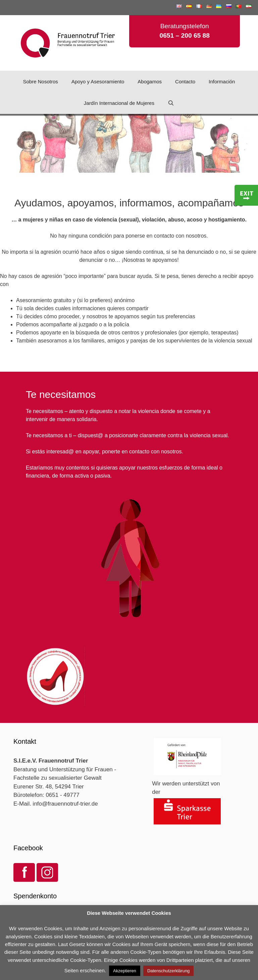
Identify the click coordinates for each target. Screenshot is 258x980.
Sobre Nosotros (41, 81)
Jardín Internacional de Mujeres (119, 103)
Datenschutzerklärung (168, 971)
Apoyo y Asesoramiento (98, 81)
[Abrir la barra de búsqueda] (171, 103)
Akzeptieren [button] (125, 971)
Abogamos (150, 81)
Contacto (185, 81)
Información (222, 81)
